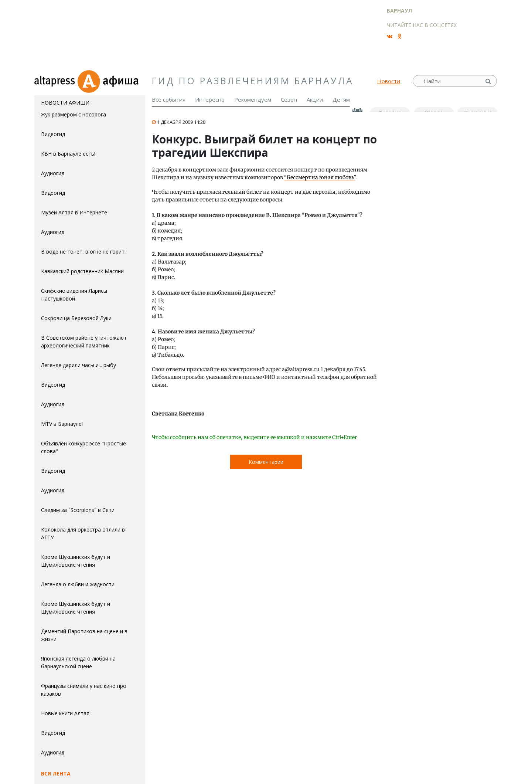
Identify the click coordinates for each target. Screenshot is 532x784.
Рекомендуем (253, 99)
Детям (341, 99)
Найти (489, 81)
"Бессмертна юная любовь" (320, 177)
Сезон (289, 99)
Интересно (210, 99)
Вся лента (56, 773)
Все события (169, 99)
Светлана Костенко (178, 414)
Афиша (111, 81)
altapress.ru (56, 81)
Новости (389, 81)
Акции (315, 99)
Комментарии (266, 462)
